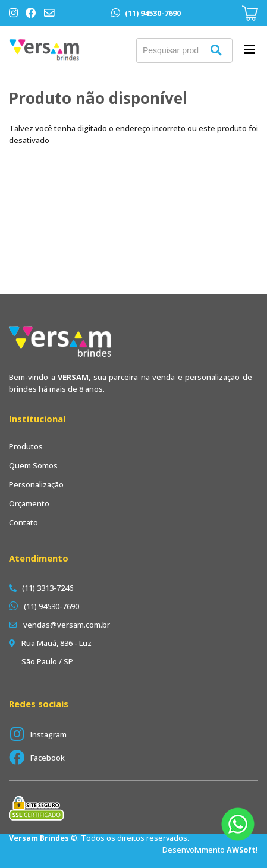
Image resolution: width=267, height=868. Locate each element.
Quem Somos (33, 465)
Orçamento (29, 503)
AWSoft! (242, 850)
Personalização (36, 484)
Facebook (48, 758)
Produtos (26, 446)
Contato (23, 522)
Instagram (48, 734)
